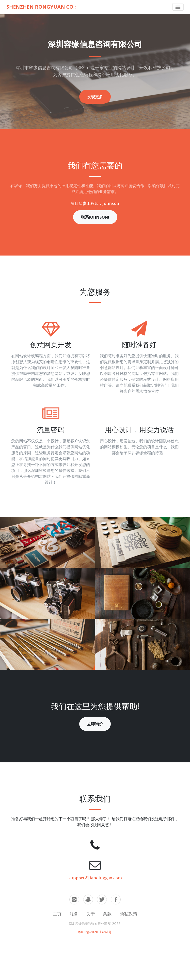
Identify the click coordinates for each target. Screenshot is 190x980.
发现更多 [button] (95, 97)
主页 (57, 914)
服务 (74, 914)
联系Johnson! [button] (95, 217)
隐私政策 (128, 914)
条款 (107, 914)
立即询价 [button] (95, 724)
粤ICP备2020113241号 (95, 932)
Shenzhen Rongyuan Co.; (41, 7)
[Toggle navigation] (178, 7)
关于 (91, 914)
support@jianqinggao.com (95, 878)
